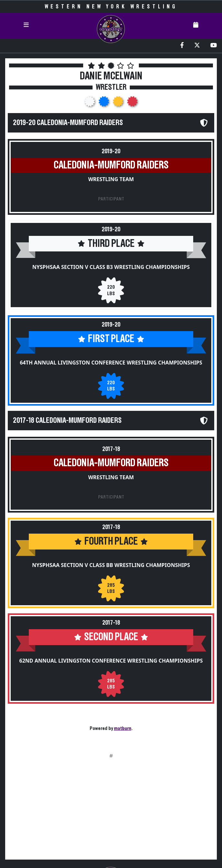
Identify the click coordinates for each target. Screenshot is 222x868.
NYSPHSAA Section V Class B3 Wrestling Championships (111, 267)
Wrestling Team (111, 179)
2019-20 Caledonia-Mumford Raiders (68, 123)
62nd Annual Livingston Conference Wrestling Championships (111, 661)
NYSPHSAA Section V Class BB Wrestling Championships (111, 565)
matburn (123, 728)
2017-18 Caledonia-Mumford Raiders (67, 421)
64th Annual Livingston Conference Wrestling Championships (111, 363)
